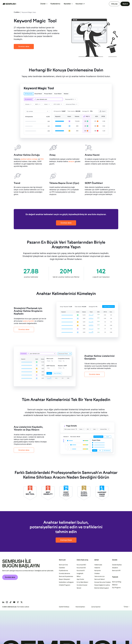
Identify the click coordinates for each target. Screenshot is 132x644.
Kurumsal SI (81, 571)
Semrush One (63, 565)
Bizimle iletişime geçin (102, 588)
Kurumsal (79, 4)
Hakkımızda (98, 565)
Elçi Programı (116, 588)
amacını (71, 161)
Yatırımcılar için (100, 576)
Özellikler (17, 12)
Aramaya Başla (66, 540)
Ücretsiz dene (24, 46)
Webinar (115, 585)
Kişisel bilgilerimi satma (102, 585)
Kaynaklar (67, 4)
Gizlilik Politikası (64, 607)
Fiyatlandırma (55, 4)
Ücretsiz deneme (64, 574)
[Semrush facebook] (18, 602)
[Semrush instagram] (7, 602)
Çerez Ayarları (96, 607)
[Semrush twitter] (22, 602)
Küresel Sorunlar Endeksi (103, 582)
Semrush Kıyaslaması (66, 576)
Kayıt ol (125, 4)
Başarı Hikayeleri (64, 579)
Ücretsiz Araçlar (82, 585)
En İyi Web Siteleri (82, 582)
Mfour (79, 576)
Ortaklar (97, 574)
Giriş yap (114, 4)
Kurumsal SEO (81, 565)
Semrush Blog (117, 582)
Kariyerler (98, 571)
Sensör (79, 588)
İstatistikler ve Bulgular (66, 582)
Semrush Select (100, 579)
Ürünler (43, 4)
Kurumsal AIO (81, 568)
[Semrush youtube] (14, 602)
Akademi (115, 568)
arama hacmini (28, 321)
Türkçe (126, 607)
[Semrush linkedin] (3, 602)
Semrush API (116, 571)
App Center (80, 579)
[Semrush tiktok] (11, 602)
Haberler (97, 568)
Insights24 (80, 574)
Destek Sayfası (117, 565)
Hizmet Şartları (80, 607)
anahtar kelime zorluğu (29, 159)
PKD (42, 159)
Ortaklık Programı (65, 585)
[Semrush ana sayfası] (9, 4)
